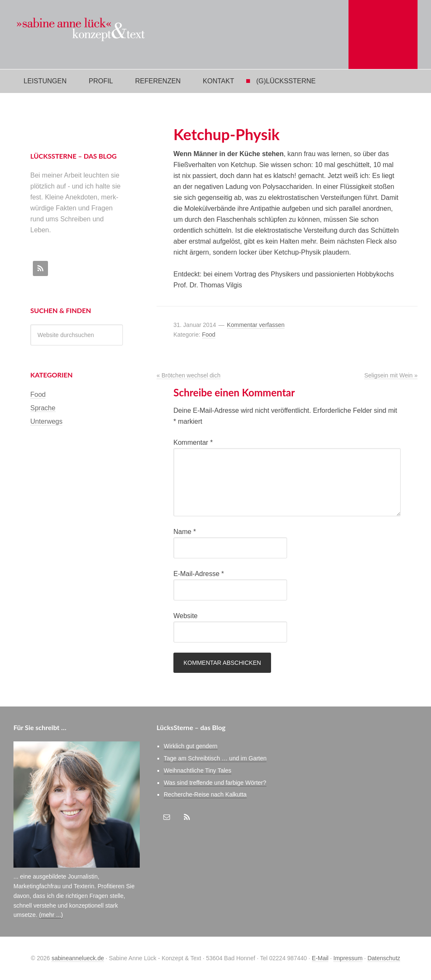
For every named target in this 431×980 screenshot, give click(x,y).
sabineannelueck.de (78, 958)
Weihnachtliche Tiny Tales (198, 770)
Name (185, 532)
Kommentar (193, 442)
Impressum (348, 958)
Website (186, 616)
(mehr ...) (51, 915)
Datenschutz (384, 958)
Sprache (43, 408)
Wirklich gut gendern (191, 746)
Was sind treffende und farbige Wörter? (215, 783)
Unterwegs (46, 421)
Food (209, 335)
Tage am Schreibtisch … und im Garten (215, 758)
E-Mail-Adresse (199, 574)
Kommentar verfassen (256, 325)
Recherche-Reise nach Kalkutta (205, 794)
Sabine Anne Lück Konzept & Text (87, 35)
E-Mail (320, 958)
